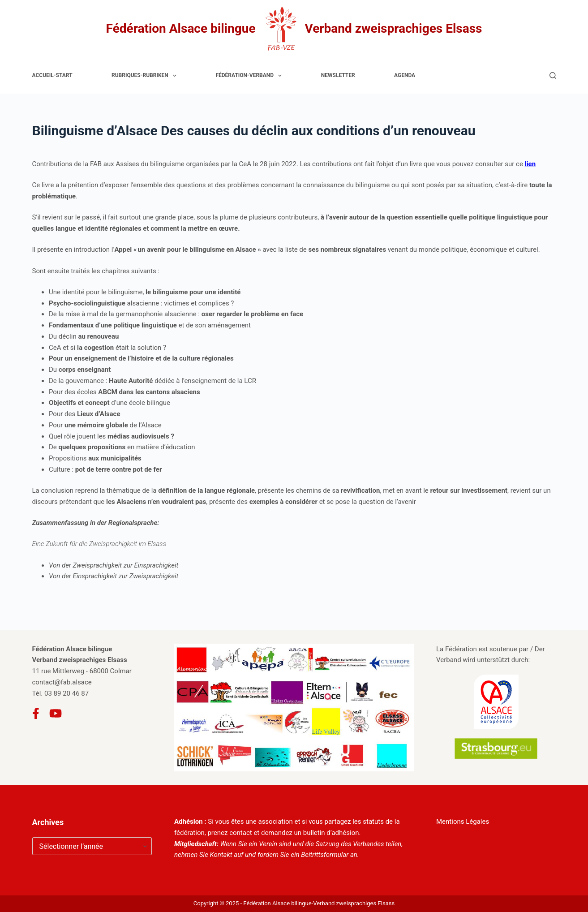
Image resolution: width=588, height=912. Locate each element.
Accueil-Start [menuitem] (52, 75)
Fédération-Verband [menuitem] (250, 76)
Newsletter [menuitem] (338, 75)
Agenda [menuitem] (405, 75)
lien (530, 164)
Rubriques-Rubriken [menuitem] (146, 76)
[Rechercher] (553, 75)
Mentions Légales (463, 822)
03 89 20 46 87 (67, 693)
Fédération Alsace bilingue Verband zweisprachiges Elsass (294, 29)
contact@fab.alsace (62, 682)
